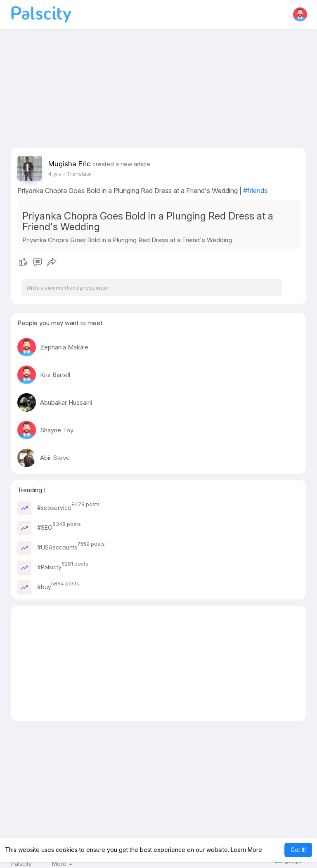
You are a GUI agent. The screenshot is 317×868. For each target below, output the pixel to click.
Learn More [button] (246, 850)
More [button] (62, 864)
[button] (300, 14)
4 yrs (55, 174)
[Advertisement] (159, 90)
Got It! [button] (298, 850)
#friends (255, 191)
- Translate (77, 174)
